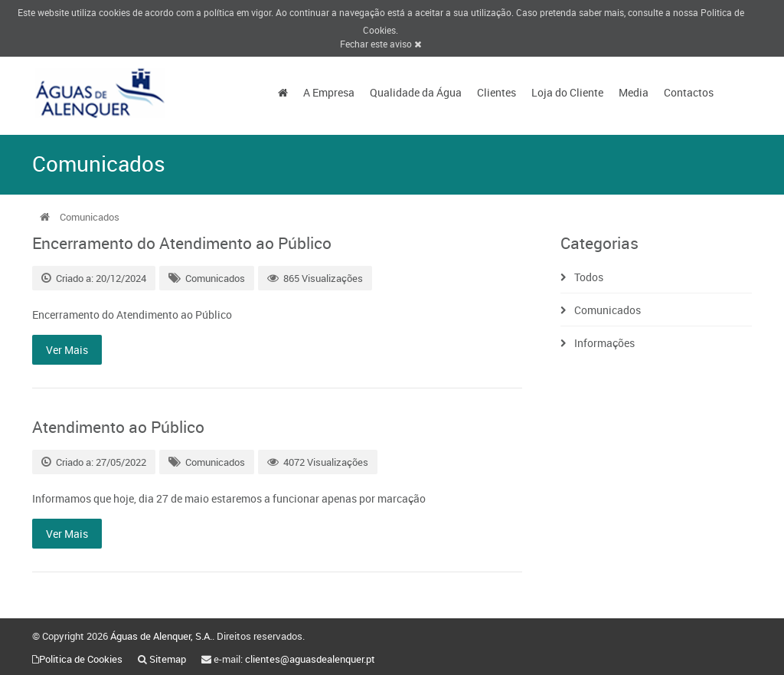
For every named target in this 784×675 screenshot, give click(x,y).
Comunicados (215, 278)
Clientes (497, 92)
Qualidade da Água (416, 92)
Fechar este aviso (381, 44)
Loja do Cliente (567, 92)
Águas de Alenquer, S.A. (161, 636)
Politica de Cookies (81, 659)
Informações (604, 343)
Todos (589, 277)
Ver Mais (67, 350)
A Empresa (329, 92)
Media (634, 92)
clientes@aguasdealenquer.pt (310, 659)
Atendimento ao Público (118, 427)
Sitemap (168, 659)
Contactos (689, 92)
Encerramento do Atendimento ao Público (182, 243)
